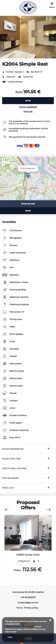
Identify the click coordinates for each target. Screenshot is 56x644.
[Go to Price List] (26, 488)
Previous (4, 38)
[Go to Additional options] (26, 469)
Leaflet (30, 199)
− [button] (3, 164)
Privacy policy (31, 608)
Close (10, 637)
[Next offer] (49, 508)
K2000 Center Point (28, 555)
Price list (28, 111)
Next (52, 38)
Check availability (28, 107)
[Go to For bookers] (26, 479)
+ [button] (3, 160)
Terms (20, 608)
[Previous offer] (7, 508)
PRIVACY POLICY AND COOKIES (19, 627)
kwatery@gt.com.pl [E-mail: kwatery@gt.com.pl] (28, 603)
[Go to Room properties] (26, 449)
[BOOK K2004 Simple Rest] (28, 101)
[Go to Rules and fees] (26, 459)
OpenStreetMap (41, 199)
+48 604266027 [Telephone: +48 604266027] (28, 597)
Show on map (28, 204)
